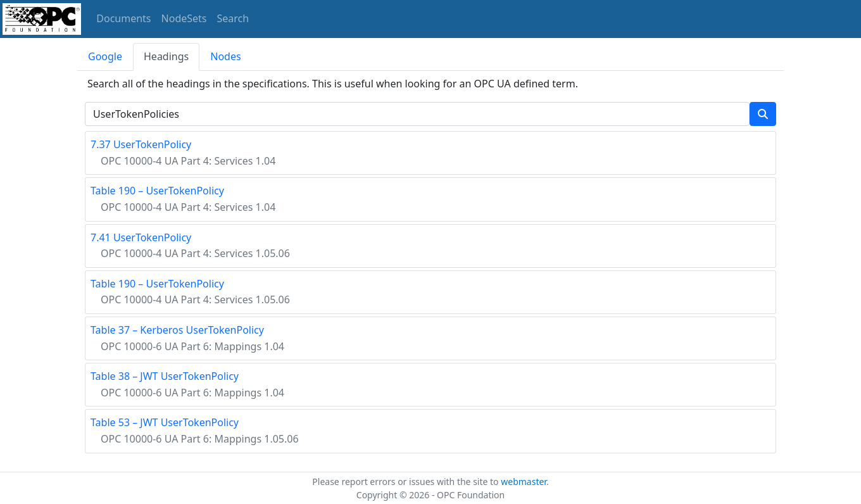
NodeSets (184, 18)
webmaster (524, 482)
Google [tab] (105, 56)
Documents (123, 18)
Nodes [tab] (225, 56)
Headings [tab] (166, 56)
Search (233, 18)
